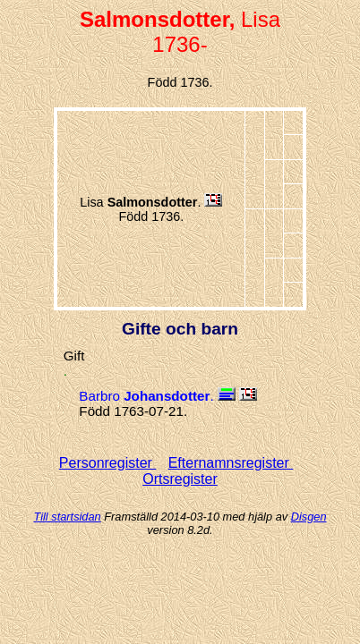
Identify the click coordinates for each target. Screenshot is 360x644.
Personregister (108, 463)
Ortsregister (180, 479)
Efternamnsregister (231, 463)
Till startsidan (67, 517)
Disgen (309, 517)
